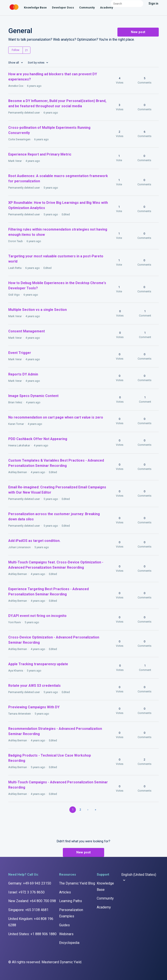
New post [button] (138, 32)
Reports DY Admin (23, 374)
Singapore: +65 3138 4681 (28, 910)
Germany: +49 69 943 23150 (30, 883)
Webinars (66, 934)
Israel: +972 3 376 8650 (26, 892)
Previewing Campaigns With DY (34, 707)
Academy (107, 8)
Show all (14, 63)
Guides (64, 925)
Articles (65, 892)
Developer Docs (63, 8)
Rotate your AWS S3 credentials (34, 686)
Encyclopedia (69, 943)
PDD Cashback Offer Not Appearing (38, 439)
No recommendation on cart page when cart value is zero (56, 417)
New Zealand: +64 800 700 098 (32, 901)
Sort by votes (36, 63)
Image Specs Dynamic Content (33, 396)
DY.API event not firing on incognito (37, 616)
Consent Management (27, 331)
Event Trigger (20, 353)
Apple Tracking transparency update (38, 664)
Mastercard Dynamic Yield (61, 962)
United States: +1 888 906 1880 (32, 934)
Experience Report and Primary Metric (40, 154)
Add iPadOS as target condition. (34, 541)
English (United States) (139, 875)
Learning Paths (71, 901)
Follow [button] (16, 50)
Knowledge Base (35, 8)
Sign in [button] (153, 3)
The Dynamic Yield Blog (77, 883)
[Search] (127, 4)
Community (87, 8)
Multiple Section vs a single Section (38, 310)
